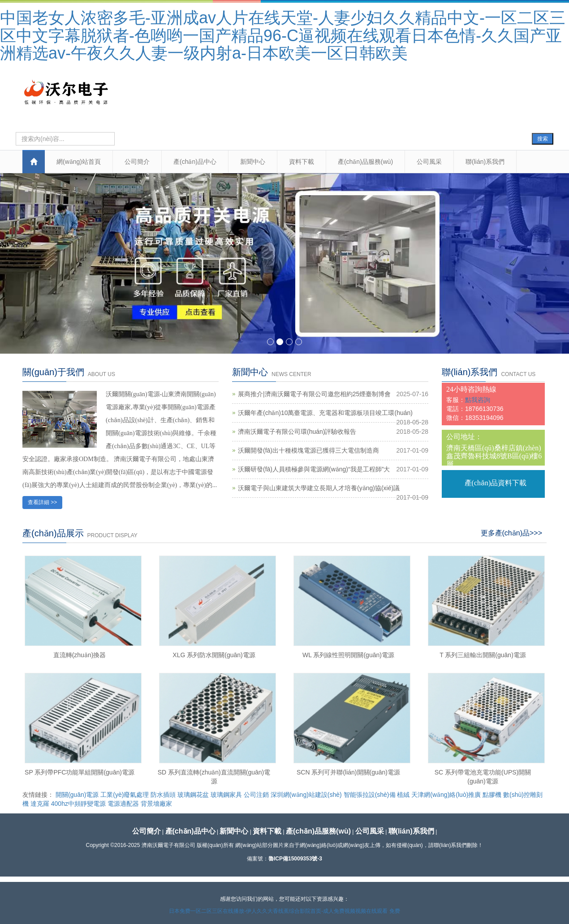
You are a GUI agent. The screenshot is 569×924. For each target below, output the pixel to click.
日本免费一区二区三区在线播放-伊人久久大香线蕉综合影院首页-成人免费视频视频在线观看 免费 (284, 911)
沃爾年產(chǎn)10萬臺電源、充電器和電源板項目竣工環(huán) (325, 413)
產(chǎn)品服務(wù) (365, 162)
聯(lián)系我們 (485, 162)
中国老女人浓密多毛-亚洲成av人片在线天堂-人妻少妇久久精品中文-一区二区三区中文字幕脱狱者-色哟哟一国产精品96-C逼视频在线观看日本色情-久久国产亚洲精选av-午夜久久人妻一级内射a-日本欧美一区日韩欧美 (283, 35)
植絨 (403, 795)
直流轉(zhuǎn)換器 (80, 655)
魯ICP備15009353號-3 (295, 859)
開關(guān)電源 (77, 795)
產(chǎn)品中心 (195, 162)
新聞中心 (253, 162)
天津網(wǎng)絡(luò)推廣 (446, 795)
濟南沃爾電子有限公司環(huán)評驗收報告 (297, 432)
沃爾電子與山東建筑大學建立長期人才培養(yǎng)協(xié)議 (319, 488)
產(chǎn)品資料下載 (496, 483)
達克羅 (40, 804)
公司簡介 (137, 162)
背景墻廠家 (156, 804)
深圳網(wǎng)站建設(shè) (306, 795)
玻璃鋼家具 (226, 795)
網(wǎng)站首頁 (79, 162)
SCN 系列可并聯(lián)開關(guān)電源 (348, 772)
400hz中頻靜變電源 (78, 804)
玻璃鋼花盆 (193, 795)
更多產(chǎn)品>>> (511, 533)
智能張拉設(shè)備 (370, 795)
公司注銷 (256, 795)
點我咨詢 (478, 400)
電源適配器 (123, 804)
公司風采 (429, 162)
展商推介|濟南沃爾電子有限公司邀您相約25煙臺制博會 (314, 394)
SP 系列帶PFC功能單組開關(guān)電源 (80, 772)
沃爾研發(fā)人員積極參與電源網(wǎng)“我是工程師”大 (314, 469)
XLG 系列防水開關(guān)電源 (214, 655)
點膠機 (492, 795)
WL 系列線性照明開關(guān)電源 (348, 655)
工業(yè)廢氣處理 (125, 795)
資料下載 (302, 162)
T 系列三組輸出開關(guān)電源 (483, 655)
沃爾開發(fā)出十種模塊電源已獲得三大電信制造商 (308, 450)
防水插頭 (163, 795)
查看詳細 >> (42, 502)
